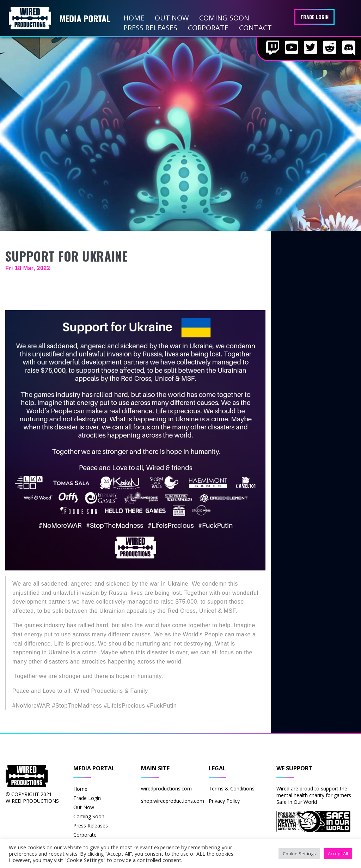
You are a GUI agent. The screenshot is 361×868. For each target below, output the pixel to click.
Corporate (208, 28)
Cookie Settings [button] (299, 854)
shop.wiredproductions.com (173, 801)
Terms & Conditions (232, 788)
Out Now (172, 18)
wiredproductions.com (166, 788)
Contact (255, 28)
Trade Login (314, 17)
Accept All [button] (338, 854)
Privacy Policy (224, 801)
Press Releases (150, 28)
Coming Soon (224, 18)
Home (134, 18)
